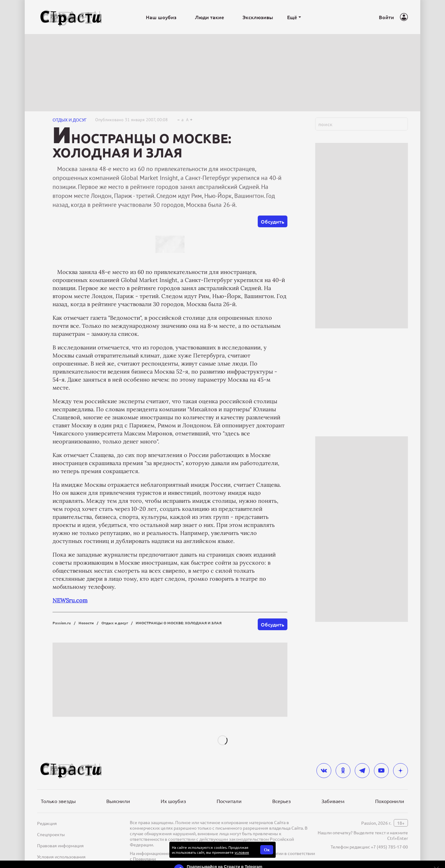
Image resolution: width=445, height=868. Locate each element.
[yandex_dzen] (400, 771)
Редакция (47, 823)
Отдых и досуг (70, 120)
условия (242, 852)
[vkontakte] (324, 771)
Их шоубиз (173, 801)
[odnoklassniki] (343, 771)
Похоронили (390, 801)
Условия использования (61, 857)
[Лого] (71, 17)
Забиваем (333, 801)
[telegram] (362, 771)
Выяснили (118, 801)
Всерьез (282, 801)
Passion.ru (62, 623)
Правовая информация (60, 845)
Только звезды (58, 801)
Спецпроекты (51, 834)
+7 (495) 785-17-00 (389, 847)
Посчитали (229, 801)
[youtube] (381, 771)
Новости (86, 623)
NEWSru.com (70, 600)
